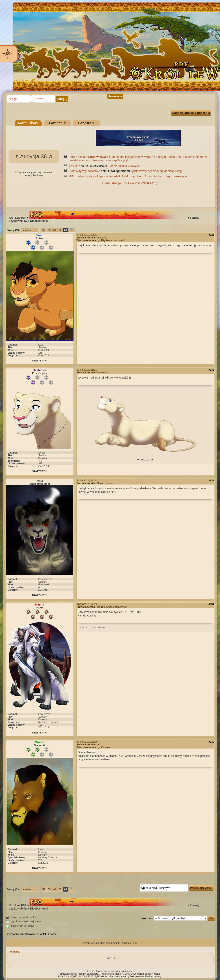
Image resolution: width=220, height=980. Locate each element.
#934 (211, 604)
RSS (134, 943)
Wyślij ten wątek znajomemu (27, 921)
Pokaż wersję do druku (23, 917)
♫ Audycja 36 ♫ (34, 156)
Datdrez (134, 976)
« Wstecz (28, 230)
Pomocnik (57, 123)
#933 (211, 480)
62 (60, 230)
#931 (211, 235)
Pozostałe (86, 123)
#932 (211, 370)
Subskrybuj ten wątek (23, 926)
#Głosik (102, 628)
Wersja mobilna (121, 943)
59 (44, 230)
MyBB (74, 976)
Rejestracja (115, 96)
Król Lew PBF (18, 218)
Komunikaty (28, 123)
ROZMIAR (91, 628)
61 (55, 230)
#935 (211, 742)
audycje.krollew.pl (33, 175)
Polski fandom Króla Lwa (97, 943)
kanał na (94, 166)
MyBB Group (101, 976)
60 (49, 230)
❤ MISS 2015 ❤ (145, 460)
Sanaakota (92, 974)
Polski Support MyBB (149, 974)
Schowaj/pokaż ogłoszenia (191, 113)
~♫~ (82, 628)
